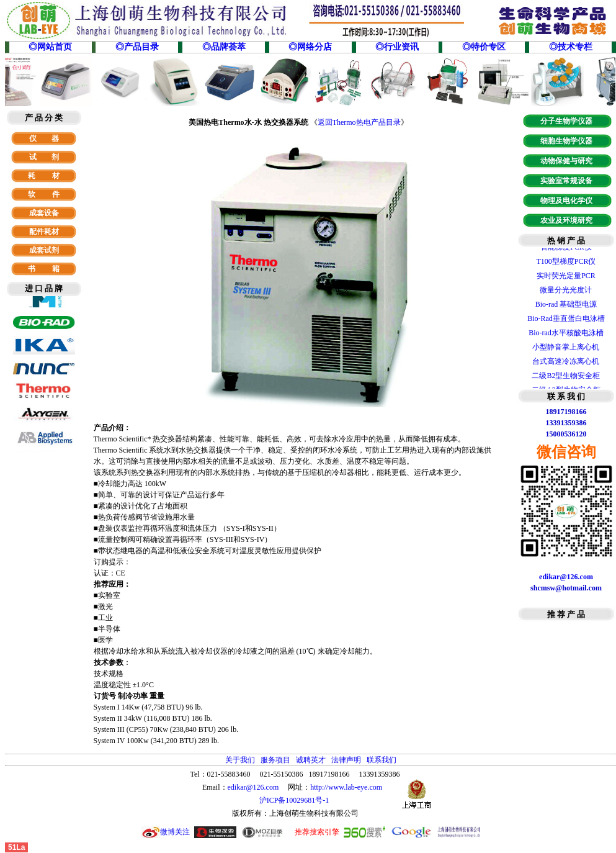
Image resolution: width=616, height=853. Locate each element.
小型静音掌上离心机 (566, 350)
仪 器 (44, 138)
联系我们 (382, 760)
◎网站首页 (50, 47)
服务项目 (275, 760)
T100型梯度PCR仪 (566, 264)
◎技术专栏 (571, 47)
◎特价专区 (484, 47)
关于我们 (240, 760)
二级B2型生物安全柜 (566, 378)
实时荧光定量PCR (566, 278)
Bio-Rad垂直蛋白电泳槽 (566, 321)
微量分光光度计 (566, 292)
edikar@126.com (253, 787)
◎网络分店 (310, 47)
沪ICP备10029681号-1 (295, 800)
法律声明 (346, 760)
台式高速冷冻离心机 (566, 364)
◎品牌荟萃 (224, 47)
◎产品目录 (137, 47)
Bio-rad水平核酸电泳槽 (566, 335)
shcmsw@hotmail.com (566, 588)
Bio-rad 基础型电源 (566, 307)
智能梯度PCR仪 (566, 250)
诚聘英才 (311, 760)
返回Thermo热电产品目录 (359, 122)
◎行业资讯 (397, 47)
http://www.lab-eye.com (346, 787)
